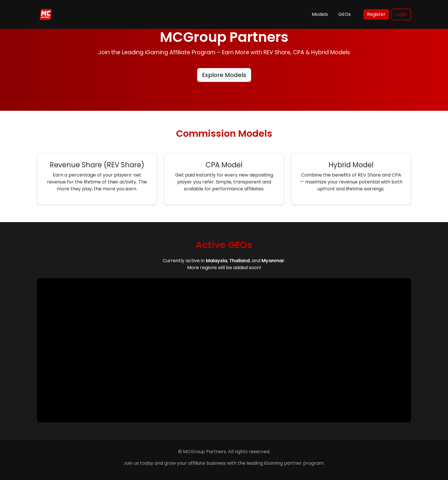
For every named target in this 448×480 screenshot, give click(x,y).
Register (376, 14)
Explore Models (224, 75)
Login (401, 14)
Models (320, 14)
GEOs (345, 14)
